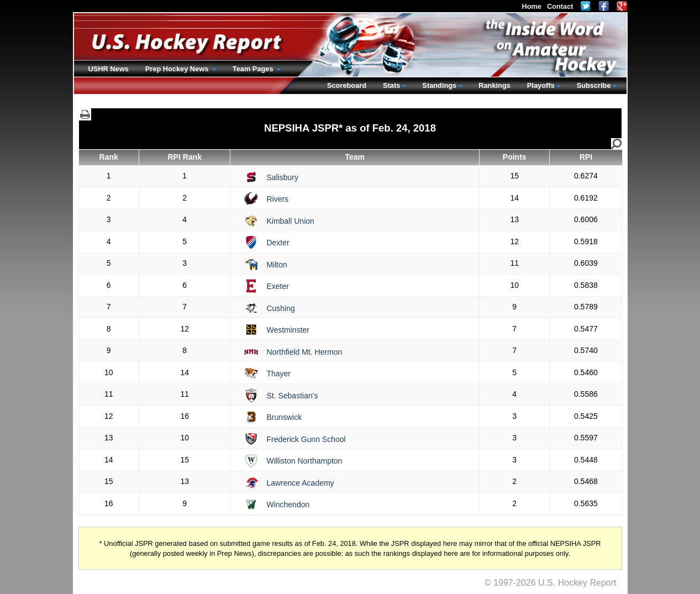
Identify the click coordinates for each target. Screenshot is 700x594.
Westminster (288, 330)
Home (531, 6)
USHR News (109, 69)
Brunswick (284, 417)
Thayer (278, 374)
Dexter (278, 243)
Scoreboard (347, 85)
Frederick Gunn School (306, 439)
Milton (277, 265)
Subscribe (594, 85)
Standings (439, 85)
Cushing (280, 308)
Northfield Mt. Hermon (304, 352)
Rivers (277, 199)
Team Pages (254, 69)
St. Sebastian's (292, 396)
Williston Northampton (304, 461)
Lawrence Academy (300, 483)
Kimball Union (290, 221)
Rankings (494, 85)
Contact (560, 6)
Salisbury (282, 177)
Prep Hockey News (178, 69)
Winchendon (288, 504)
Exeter (277, 286)
